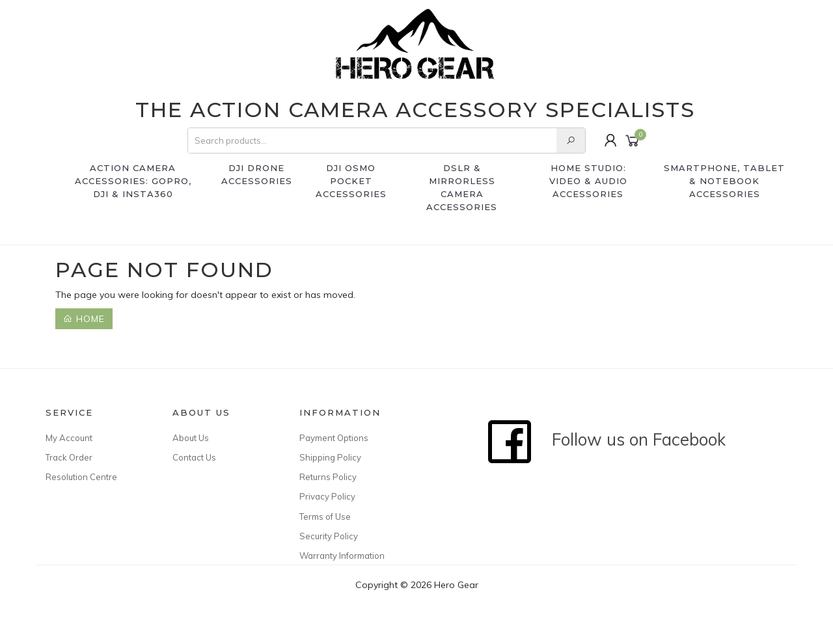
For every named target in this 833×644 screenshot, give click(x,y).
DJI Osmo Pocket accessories (351, 181)
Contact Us (194, 457)
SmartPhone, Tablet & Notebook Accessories (724, 181)
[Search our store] (571, 141)
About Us (191, 438)
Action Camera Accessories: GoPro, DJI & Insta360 (133, 181)
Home (84, 319)
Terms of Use (325, 517)
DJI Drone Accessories (257, 174)
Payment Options (334, 438)
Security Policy (329, 536)
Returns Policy (328, 477)
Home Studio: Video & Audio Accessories (588, 181)
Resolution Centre (81, 477)
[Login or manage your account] (611, 140)
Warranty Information (342, 556)
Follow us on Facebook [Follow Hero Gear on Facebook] (606, 439)
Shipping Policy (330, 457)
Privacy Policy (327, 496)
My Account (69, 438)
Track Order (69, 457)
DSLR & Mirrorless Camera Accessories (462, 187)
